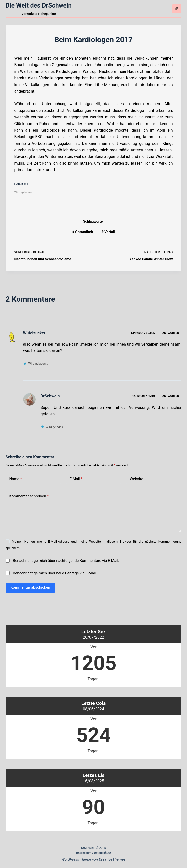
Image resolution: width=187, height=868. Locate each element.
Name (16, 479)
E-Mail (76, 479)
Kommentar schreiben (29, 496)
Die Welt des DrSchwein (39, 6)
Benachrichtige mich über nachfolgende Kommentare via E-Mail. (66, 561)
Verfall (108, 232)
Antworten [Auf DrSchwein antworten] (171, 396)
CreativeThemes (112, 859)
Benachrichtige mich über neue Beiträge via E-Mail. (55, 573)
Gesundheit (83, 232)
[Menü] (177, 9)
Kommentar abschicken (31, 587)
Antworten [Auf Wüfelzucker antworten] (171, 333)
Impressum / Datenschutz (93, 853)
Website (136, 479)
